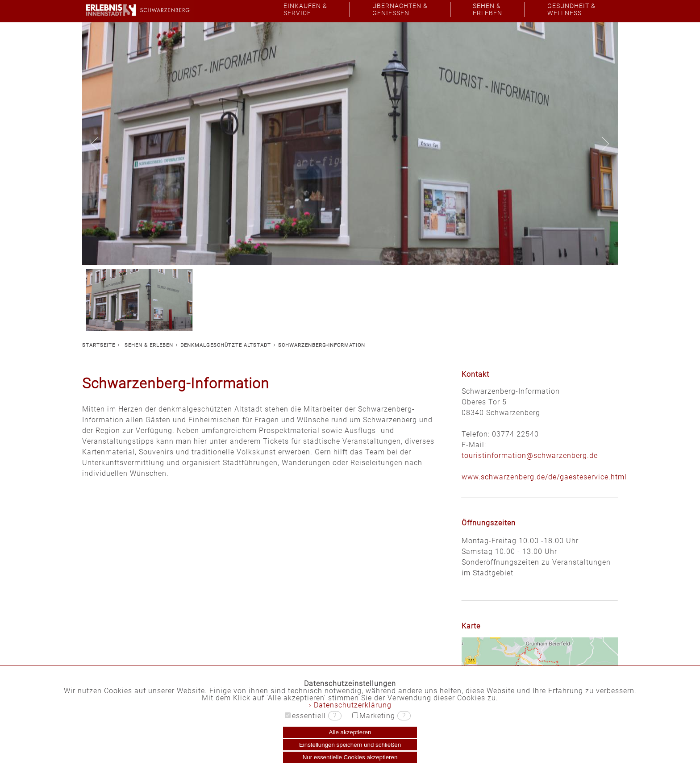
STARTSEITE (99, 345)
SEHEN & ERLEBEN (149, 345)
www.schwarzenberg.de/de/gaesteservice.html (544, 477)
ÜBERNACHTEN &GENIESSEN (400, 10)
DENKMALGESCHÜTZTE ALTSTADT (226, 345)
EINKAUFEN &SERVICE (305, 10)
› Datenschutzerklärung (350, 705)
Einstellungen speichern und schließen (350, 745)
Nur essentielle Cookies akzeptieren (350, 757)
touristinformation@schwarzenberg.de (530, 456)
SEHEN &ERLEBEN (487, 10)
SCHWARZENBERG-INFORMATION (322, 345)
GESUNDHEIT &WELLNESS (571, 10)
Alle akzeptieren (350, 732)
